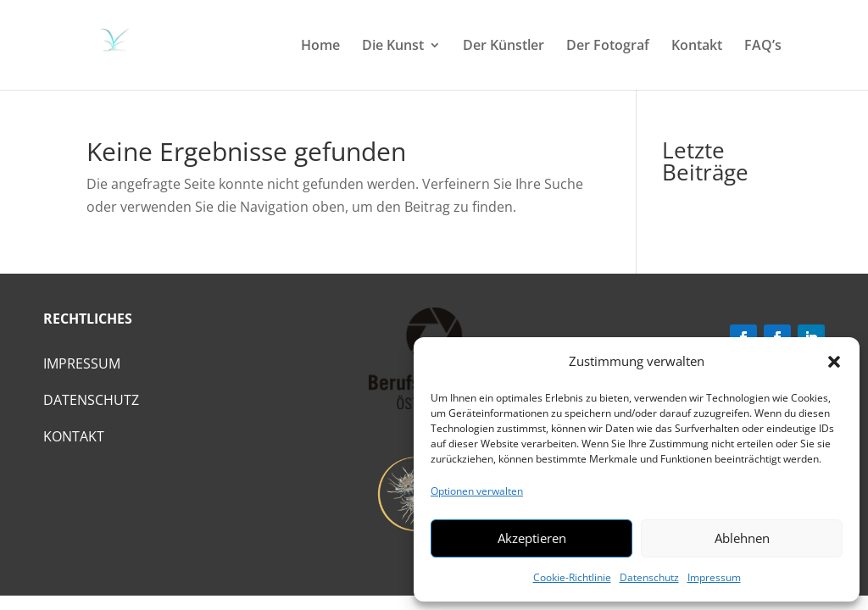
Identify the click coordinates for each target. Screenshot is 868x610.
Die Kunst (393, 47)
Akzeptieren (532, 538)
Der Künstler (504, 47)
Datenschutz (649, 577)
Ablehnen (742, 538)
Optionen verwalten (477, 491)
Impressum (714, 577)
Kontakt (697, 47)
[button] (834, 362)
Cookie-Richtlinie (572, 577)
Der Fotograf (608, 47)
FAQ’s (763, 47)
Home (320, 47)
